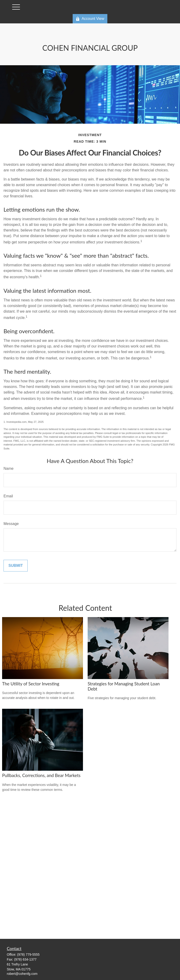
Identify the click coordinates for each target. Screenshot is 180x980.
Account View (90, 19)
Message (11, 524)
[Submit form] (16, 566)
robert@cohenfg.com (22, 974)
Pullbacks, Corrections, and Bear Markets (41, 775)
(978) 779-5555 (28, 955)
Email (8, 496)
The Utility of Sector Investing (31, 684)
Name (9, 468)
